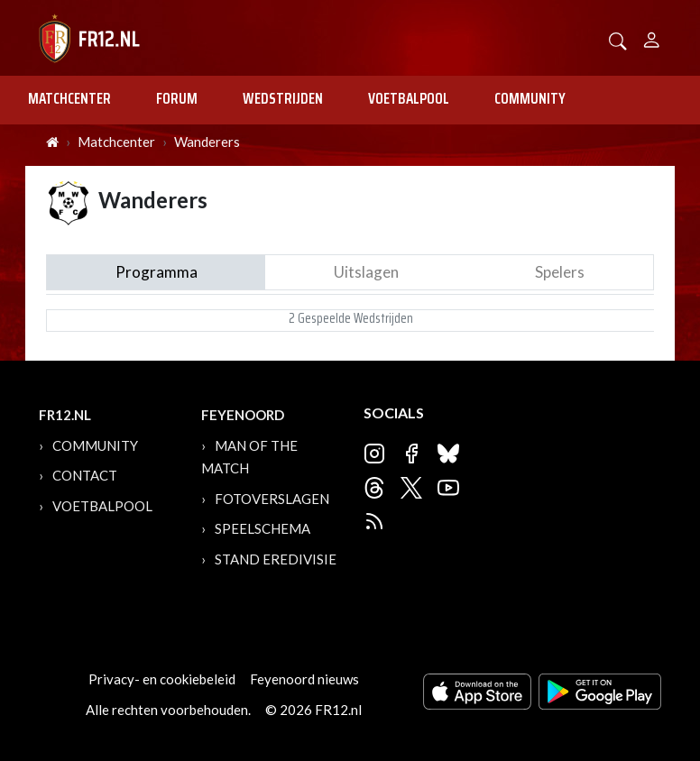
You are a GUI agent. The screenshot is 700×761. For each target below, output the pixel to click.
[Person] (652, 37)
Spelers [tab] (560, 272)
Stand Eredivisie (276, 559)
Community (530, 98)
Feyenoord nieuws (304, 679)
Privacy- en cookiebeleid (162, 679)
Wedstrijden (283, 98)
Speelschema (262, 528)
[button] (618, 39)
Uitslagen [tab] (366, 272)
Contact (85, 475)
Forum (177, 98)
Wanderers (207, 142)
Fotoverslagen (272, 499)
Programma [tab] (157, 272)
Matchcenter (69, 98)
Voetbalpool (409, 98)
